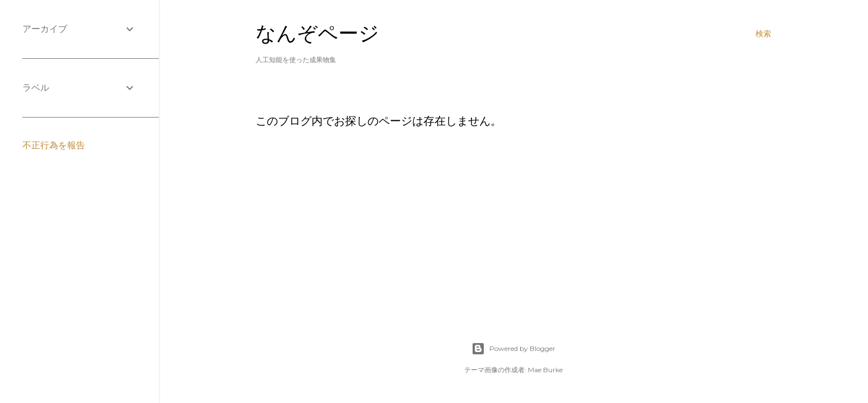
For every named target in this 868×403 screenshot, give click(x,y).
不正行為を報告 (54, 145)
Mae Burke (545, 370)
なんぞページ (317, 33)
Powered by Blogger (513, 349)
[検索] (763, 34)
